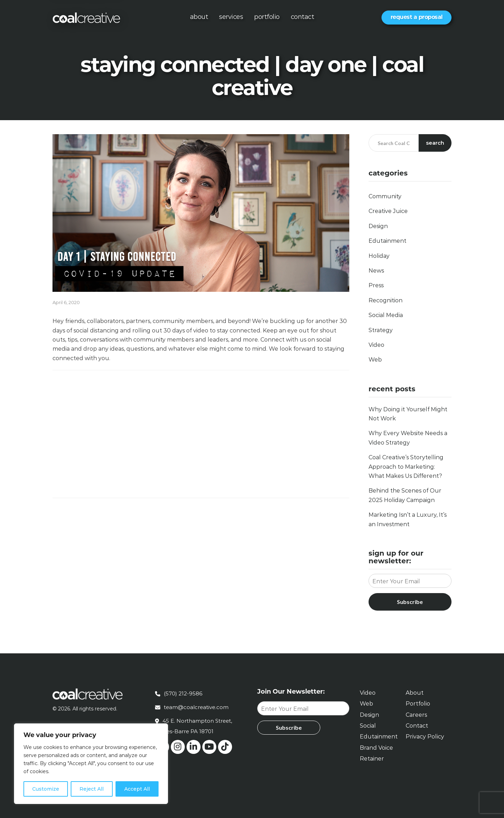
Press (376, 285)
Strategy (381, 330)
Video (376, 345)
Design (378, 226)
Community (385, 196)
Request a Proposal (417, 17)
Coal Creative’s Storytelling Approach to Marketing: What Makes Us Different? (406, 467)
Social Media (386, 315)
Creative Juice (388, 211)
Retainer (372, 759)
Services (231, 17)
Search (435, 143)
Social (368, 726)
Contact (303, 17)
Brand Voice (376, 748)
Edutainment (387, 241)
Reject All (92, 789)
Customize (46, 789)
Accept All (137, 789)
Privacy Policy (425, 737)
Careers (416, 715)
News (376, 271)
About (199, 17)
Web (375, 360)
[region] (91, 764)
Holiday (379, 256)
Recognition (386, 300)
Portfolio (267, 17)
